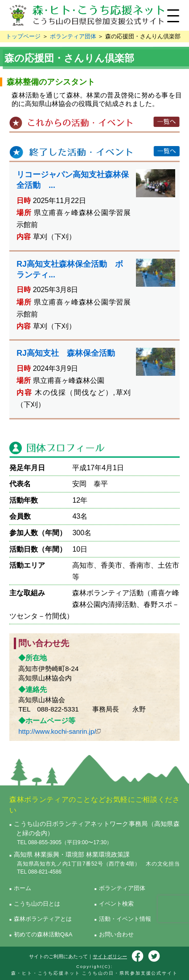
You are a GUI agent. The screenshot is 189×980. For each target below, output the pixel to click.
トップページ (23, 36)
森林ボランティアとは (43, 919)
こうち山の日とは (37, 904)
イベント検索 (116, 904)
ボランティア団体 (73, 36)
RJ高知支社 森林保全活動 (66, 353)
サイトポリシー (110, 956)
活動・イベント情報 (125, 919)
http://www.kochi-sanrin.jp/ (57, 731)
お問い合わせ (116, 934)
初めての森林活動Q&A (43, 934)
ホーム (23, 888)
